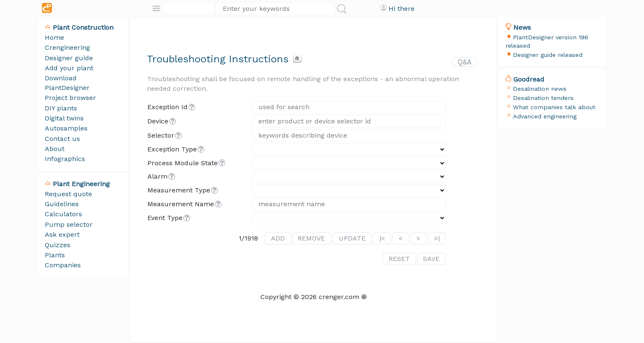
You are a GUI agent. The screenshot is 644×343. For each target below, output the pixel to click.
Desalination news (540, 89)
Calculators (63, 214)
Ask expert (62, 234)
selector (161, 135)
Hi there (402, 9)
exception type (172, 149)
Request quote (68, 194)
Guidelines (62, 204)
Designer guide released (548, 55)
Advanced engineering (545, 116)
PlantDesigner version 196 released (547, 41)
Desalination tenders (543, 98)
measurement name (181, 204)
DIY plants (61, 108)
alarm (157, 176)
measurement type (179, 190)
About (55, 149)
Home (54, 37)
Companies (63, 265)
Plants (55, 255)
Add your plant (69, 68)
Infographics (65, 159)
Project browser (70, 98)
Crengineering (67, 47)
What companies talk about (554, 107)
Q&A (465, 62)
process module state (183, 163)
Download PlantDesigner (67, 83)
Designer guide (69, 58)
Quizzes (58, 245)
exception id (167, 107)
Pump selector (69, 224)
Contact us (62, 139)
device (158, 121)
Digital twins (64, 118)
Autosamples (66, 128)
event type (165, 218)
